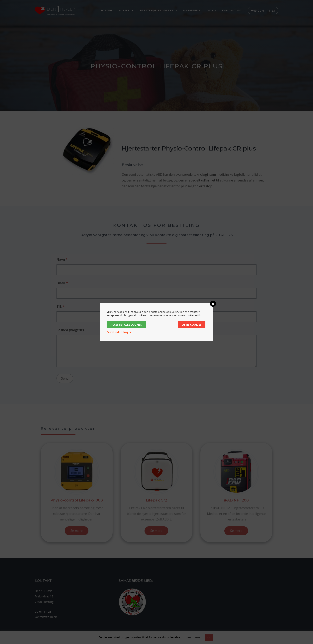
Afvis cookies (192, 325)
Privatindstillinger (119, 332)
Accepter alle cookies (126, 325)
